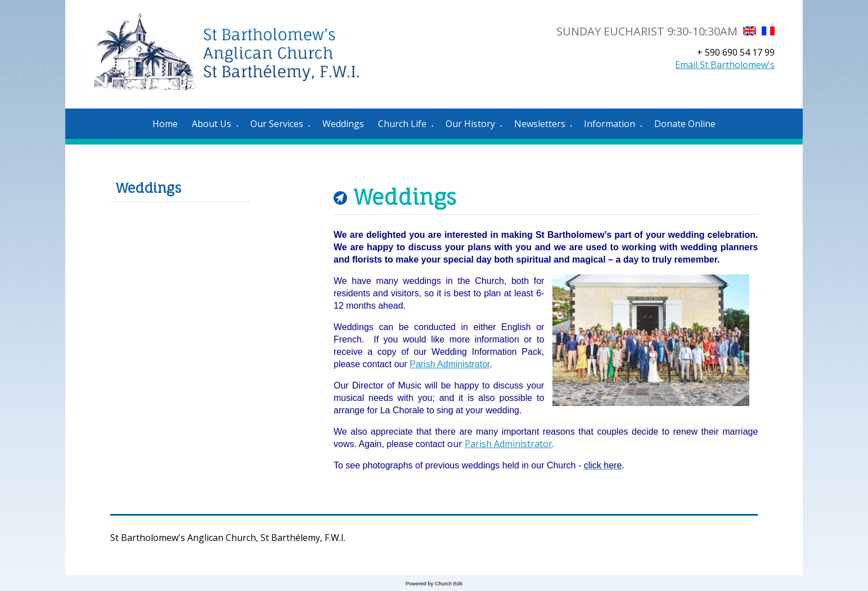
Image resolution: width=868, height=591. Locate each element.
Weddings (343, 124)
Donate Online (685, 124)
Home (165, 124)
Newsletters (540, 124)
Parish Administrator (449, 364)
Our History (470, 124)
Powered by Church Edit (434, 584)
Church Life (402, 124)
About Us (212, 124)
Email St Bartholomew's (725, 65)
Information (610, 124)
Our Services (277, 124)
